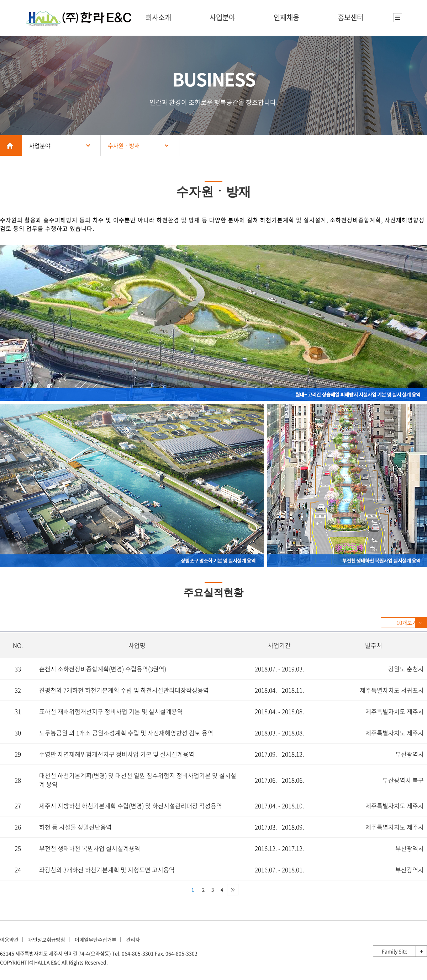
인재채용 (286, 17)
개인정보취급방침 (47, 939)
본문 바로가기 (0, 0)
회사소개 (158, 17)
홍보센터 (350, 17)
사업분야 (222, 17)
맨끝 (233, 890)
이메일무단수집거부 (96, 939)
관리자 (133, 939)
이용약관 (9, 939)
